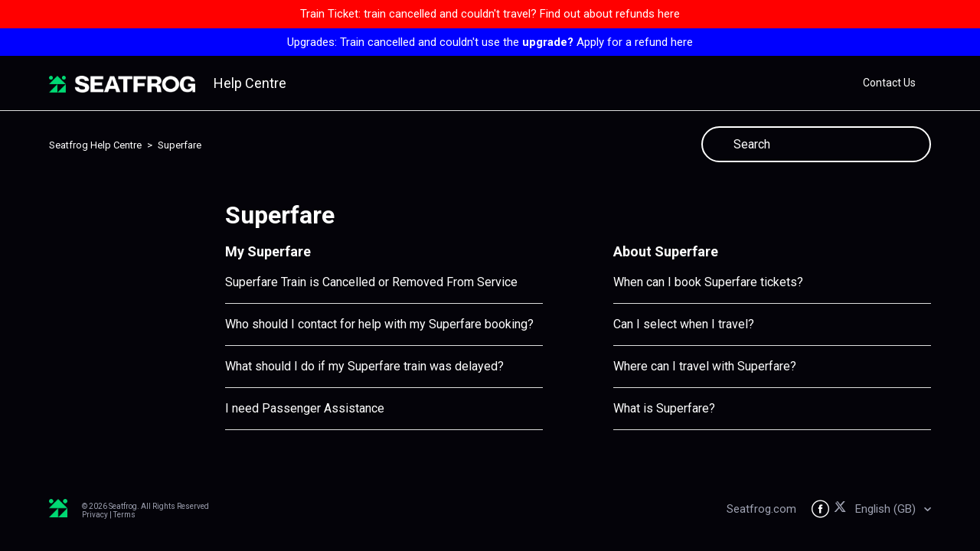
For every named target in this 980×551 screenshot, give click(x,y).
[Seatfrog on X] (843, 509)
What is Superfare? (664, 408)
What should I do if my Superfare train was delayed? (364, 366)
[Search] (816, 144)
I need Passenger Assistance (305, 408)
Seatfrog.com (761, 509)
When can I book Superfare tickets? (708, 282)
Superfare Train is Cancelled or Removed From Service (371, 282)
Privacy (95, 515)
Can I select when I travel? (684, 324)
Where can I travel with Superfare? (705, 366)
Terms (124, 515)
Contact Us (889, 83)
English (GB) (887, 509)
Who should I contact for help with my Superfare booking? (379, 324)
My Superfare (268, 251)
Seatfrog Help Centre (95, 145)
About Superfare (666, 251)
